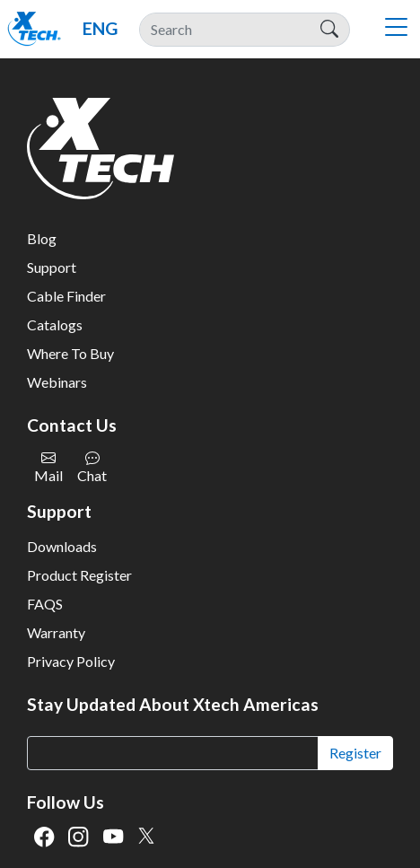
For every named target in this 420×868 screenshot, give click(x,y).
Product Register (79, 575)
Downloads (62, 546)
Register (355, 753)
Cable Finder (66, 296)
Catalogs (55, 324)
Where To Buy (70, 353)
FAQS (45, 604)
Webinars (57, 382)
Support (52, 267)
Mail (48, 467)
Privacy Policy (71, 661)
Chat (92, 467)
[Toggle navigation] (396, 29)
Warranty (56, 632)
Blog (42, 238)
